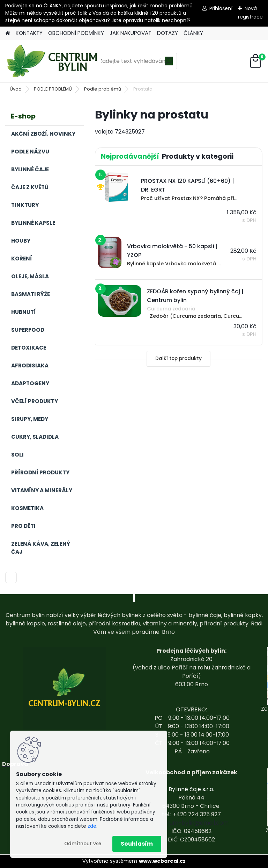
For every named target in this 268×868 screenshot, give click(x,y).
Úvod (16, 89)
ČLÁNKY (53, 6)
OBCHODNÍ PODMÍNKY (76, 33)
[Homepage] (8, 33)
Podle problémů (103, 89)
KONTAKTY (29, 33)
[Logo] (53, 61)
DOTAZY (167, 33)
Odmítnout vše (83, 844)
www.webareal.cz (162, 861)
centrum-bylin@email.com (191, 823)
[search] (169, 63)
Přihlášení (221, 8)
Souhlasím (137, 844)
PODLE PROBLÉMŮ (53, 89)
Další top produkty (178, 358)
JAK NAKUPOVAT (131, 33)
